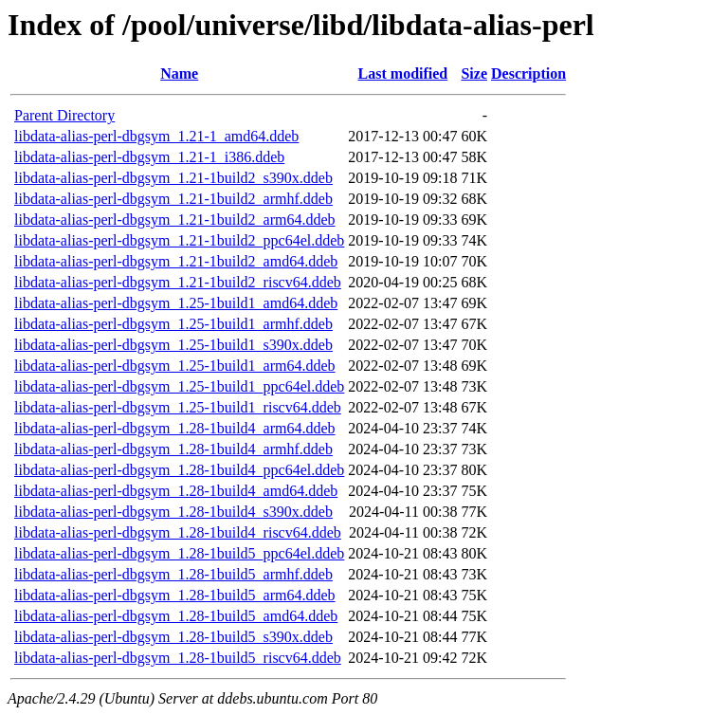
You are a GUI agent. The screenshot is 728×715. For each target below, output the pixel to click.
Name (179, 73)
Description (528, 73)
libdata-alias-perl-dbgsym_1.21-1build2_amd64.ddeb (176, 261)
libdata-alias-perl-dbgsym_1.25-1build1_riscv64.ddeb (178, 407)
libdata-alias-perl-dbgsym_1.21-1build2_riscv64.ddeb (178, 282)
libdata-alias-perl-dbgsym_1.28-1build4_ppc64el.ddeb (179, 470)
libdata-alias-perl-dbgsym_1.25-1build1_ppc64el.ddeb (179, 386)
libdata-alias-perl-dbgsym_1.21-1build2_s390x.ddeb (173, 178)
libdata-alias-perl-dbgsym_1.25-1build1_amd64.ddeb (176, 303)
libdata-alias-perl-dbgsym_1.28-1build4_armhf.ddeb (173, 449)
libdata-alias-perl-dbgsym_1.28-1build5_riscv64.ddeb (178, 658)
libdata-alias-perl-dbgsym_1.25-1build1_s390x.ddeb (173, 345)
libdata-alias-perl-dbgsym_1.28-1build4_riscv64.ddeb (178, 532)
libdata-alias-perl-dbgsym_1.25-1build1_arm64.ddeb (175, 366)
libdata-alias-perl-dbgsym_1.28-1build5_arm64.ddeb (175, 595)
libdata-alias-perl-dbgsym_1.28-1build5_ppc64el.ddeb (179, 553)
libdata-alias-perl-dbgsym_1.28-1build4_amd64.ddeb (176, 491)
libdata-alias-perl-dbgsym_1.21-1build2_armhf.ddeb (173, 199)
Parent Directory (64, 115)
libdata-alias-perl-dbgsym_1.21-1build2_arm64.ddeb (175, 220)
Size (474, 73)
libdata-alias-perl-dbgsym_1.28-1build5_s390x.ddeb (173, 637)
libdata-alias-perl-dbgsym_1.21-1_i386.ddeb (149, 157)
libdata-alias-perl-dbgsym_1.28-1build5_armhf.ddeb (173, 574)
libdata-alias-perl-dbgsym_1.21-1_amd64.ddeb (156, 136)
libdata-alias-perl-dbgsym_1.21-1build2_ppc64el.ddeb (179, 240)
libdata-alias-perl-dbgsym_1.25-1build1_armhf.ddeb (173, 324)
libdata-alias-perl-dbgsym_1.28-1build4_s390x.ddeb (173, 512)
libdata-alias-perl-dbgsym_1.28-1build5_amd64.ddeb (176, 616)
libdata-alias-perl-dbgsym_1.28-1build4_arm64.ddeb (175, 428)
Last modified (403, 73)
